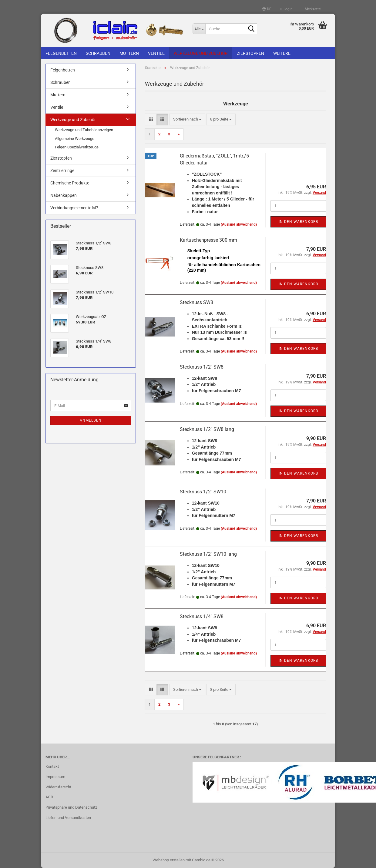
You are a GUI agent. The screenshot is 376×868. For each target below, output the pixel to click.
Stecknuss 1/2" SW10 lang (208, 554)
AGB (49, 797)
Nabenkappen (64, 195)
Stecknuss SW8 (196, 302)
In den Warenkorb (298, 222)
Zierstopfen (250, 53)
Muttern (129, 53)
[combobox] (187, 119)
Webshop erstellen (169, 860)
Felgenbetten (61, 53)
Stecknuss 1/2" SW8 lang (207, 429)
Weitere (282, 53)
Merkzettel (312, 9)
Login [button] (287, 9)
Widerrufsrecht (58, 787)
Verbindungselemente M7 (74, 208)
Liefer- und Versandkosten (68, 818)
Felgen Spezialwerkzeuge (77, 147)
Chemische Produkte (70, 183)
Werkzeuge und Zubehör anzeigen (84, 130)
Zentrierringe (62, 171)
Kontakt (52, 766)
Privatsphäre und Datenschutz (71, 807)
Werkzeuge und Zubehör (201, 53)
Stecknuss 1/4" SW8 (202, 616)
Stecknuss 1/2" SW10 (203, 492)
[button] (267, 9)
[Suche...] (199, 29)
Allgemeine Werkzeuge (75, 139)
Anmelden (91, 420)
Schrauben (98, 53)
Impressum (55, 777)
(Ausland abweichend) (239, 224)
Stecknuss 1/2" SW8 (202, 367)
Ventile (156, 53)
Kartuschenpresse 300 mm (208, 240)
